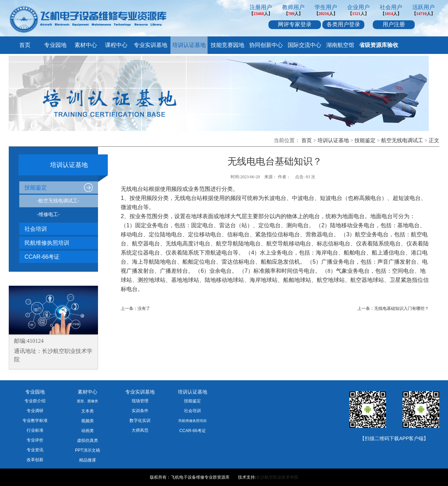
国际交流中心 (304, 45)
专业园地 (55, 45)
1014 (389, 14)
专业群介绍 (35, 401)
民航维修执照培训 (47, 243)
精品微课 (87, 460)
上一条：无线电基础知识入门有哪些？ (393, 308)
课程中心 (116, 45)
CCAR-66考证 (42, 257)
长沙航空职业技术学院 (277, 477)
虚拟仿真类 (87, 440)
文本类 (87, 411)
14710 (421, 14)
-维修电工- (48, 214)
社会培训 (36, 229)
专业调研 (35, 411)
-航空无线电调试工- (58, 201)
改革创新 (35, 460)
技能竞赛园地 (227, 45)
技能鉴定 (365, 140)
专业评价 (35, 440)
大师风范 (140, 430)
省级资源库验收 (379, 45)
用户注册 (394, 24)
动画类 (87, 431)
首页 (25, 45)
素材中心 (86, 45)
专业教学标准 (35, 421)
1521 (356, 14)
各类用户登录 (343, 24)
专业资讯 (35, 450)
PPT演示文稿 (87, 450)
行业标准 (35, 430)
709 (291, 14)
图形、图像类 (87, 401)
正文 (434, 140)
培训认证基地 (189, 45)
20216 (324, 14)
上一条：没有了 (135, 308)
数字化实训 (140, 421)
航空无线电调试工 (402, 140)
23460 (259, 14)
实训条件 (140, 411)
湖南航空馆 (340, 45)
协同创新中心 (266, 45)
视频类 (87, 421)
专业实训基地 (150, 45)
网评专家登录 (295, 24)
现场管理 (140, 401)
